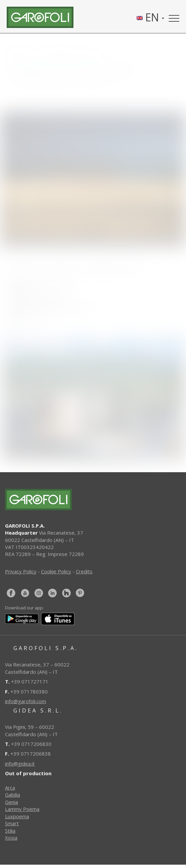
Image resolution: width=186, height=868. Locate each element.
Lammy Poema (22, 809)
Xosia (11, 838)
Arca (10, 788)
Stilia (10, 831)
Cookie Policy (56, 571)
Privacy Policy (21, 571)
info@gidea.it (20, 764)
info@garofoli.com (26, 701)
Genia (12, 802)
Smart (12, 823)
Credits (84, 571)
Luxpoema (17, 816)
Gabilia (13, 795)
